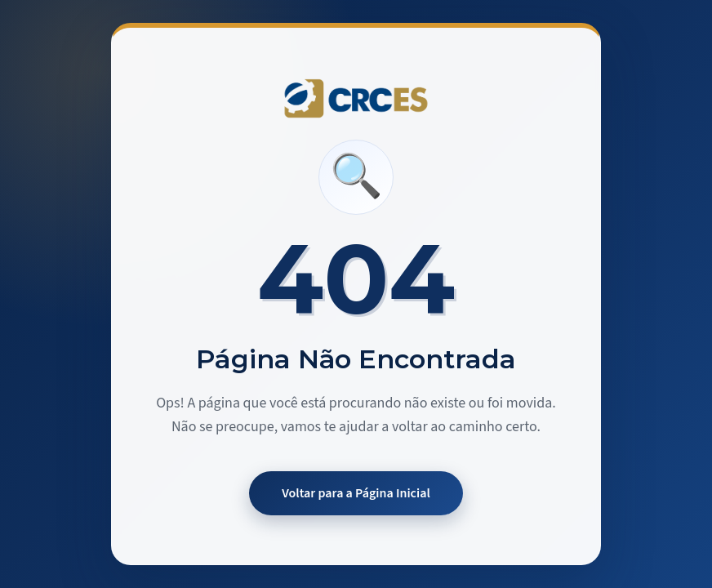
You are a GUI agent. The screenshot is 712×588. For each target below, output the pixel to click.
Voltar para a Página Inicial (356, 493)
